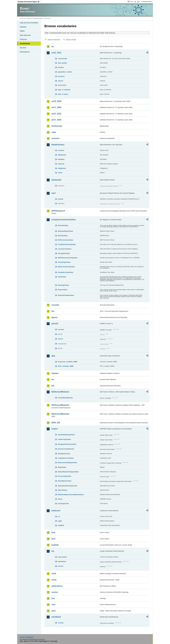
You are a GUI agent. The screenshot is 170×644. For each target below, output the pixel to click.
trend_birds (62, 85)
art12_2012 (56, 53)
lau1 (53, 532)
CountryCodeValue (65, 249)
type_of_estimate (64, 90)
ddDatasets (62, 155)
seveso (55, 592)
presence (61, 76)
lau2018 (55, 545)
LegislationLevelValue (66, 458)
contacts (61, 150)
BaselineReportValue (65, 231)
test (53, 598)
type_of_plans (63, 94)
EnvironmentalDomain (66, 449)
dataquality (56, 180)
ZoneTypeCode (63, 504)
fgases (54, 317)
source (60, 339)
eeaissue (61, 164)
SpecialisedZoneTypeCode (68, 486)
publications (57, 586)
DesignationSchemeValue (67, 444)
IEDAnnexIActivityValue (66, 267)
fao (53, 311)
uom (53, 605)
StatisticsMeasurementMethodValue (71, 495)
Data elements (25, 35)
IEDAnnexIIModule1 (60, 392)
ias (53, 379)
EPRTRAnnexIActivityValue (68, 258)
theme (60, 499)
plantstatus (62, 561)
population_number (65, 72)
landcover (56, 511)
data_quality (62, 63)
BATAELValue (63, 236)
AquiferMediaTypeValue (66, 435)
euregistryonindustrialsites (64, 220)
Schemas (23, 39)
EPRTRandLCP (58, 211)
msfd (54, 574)
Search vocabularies (54, 40)
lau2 (53, 539)
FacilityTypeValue (64, 262)
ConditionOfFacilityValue (67, 244)
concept (61, 329)
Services (23, 48)
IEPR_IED (56, 423)
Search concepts (71, 40)
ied (53, 386)
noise (54, 580)
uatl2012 (61, 525)
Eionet (29, 18)
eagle (60, 521)
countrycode (63, 59)
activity (61, 199)
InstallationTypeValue (66, 272)
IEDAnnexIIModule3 (60, 405)
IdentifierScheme (64, 454)
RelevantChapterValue (66, 295)
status (60, 173)
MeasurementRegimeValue (68, 463)
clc (59, 516)
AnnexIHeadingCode (65, 398)
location (61, 67)
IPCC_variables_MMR (66, 366)
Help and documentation (29, 23)
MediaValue (62, 467)
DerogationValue (64, 253)
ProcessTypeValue (65, 476)
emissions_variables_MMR (68, 362)
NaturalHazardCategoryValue (68, 472)
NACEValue (62, 277)
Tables (22, 31)
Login (132, 2)
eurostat (55, 305)
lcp (53, 551)
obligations (62, 168)
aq (53, 46)
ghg (53, 356)
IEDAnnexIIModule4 (60, 414)
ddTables (61, 159)
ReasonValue (63, 290)
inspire (55, 429)
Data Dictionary (37, 18)
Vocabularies (25, 44)
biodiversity (57, 126)
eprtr (54, 193)
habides (55, 373)
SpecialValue (63, 490)
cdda (54, 132)
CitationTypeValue (64, 439)
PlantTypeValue (64, 285)
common (55, 138)
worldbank (56, 617)
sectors (61, 566)
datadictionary (58, 145)
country (61, 623)
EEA (29, 2)
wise (54, 611)
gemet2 (55, 324)
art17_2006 (56, 107)
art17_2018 (56, 120)
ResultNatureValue (65, 481)
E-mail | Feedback (27, 637)
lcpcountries (62, 557)
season (61, 81)
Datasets (23, 27)
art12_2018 (56, 101)
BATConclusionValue (66, 240)
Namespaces (25, 52)
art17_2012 (56, 114)
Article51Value (63, 225)
